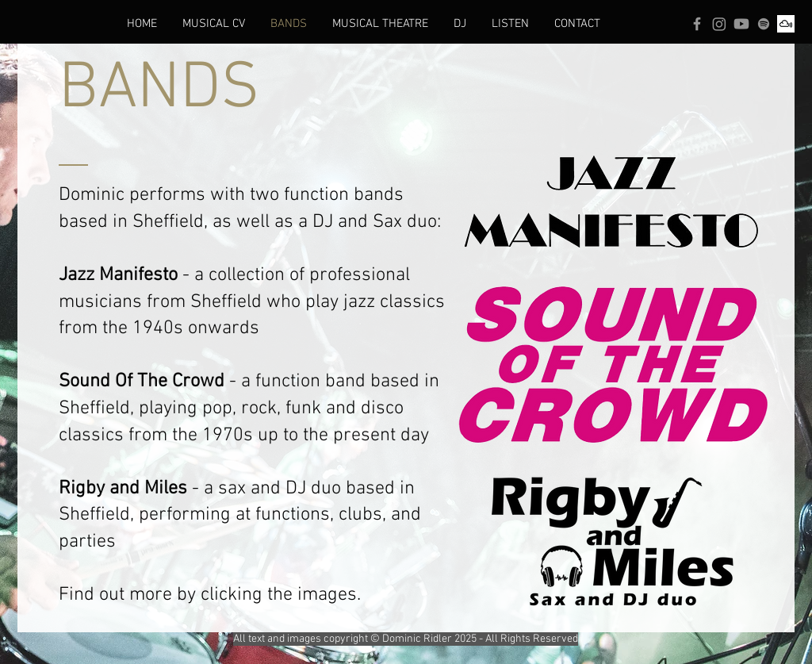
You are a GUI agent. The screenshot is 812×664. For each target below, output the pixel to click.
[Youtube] (741, 24)
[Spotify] (764, 24)
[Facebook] (697, 24)
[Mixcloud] (786, 24)
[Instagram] (719, 24)
